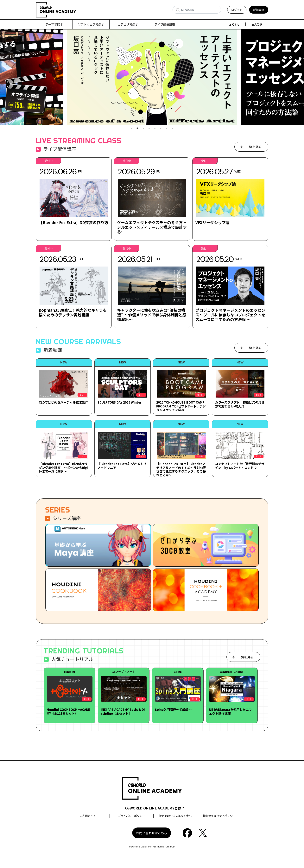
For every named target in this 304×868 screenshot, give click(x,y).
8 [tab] (172, 129)
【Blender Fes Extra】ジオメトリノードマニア (122, 466)
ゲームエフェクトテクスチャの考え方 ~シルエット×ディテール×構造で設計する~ (152, 227)
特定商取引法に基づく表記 (175, 816)
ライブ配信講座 (165, 24)
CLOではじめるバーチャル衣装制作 (63, 402)
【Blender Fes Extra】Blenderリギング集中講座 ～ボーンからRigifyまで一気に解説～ (63, 468)
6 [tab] (161, 129)
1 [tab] (132, 129)
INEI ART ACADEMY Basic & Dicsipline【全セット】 (123, 711)
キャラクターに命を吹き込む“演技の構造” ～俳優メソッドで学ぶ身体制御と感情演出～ (152, 315)
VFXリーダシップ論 (212, 223)
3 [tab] (143, 129)
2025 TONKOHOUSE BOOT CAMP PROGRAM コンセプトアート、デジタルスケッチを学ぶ (181, 406)
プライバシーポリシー (131, 816)
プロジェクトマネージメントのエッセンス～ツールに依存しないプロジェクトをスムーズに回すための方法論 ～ (230, 315)
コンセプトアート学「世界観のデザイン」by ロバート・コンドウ (240, 466)
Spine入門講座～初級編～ (173, 710)
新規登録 (259, 10)
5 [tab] (155, 129)
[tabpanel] (152, 77)
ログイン (237, 10)
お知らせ (234, 24)
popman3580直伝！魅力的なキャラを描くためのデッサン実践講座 (73, 313)
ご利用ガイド (88, 816)
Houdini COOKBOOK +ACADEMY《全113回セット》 (68, 711)
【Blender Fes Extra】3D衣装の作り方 (73, 223)
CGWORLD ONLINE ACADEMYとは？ (155, 808)
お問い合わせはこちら (152, 833)
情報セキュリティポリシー (219, 816)
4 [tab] (149, 129)
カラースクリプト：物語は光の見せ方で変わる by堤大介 (240, 404)
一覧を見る (254, 147)
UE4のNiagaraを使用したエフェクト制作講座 (230, 711)
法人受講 (257, 24)
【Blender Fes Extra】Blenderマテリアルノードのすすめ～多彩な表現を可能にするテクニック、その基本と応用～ (181, 469)
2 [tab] (137, 129)
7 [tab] (167, 129)
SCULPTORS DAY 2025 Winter (120, 402)
